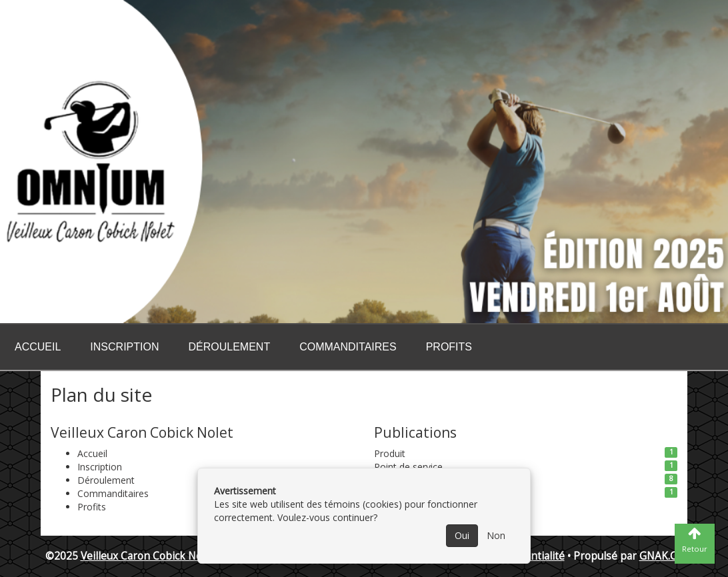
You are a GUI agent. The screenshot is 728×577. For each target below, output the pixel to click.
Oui (462, 535)
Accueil (38, 347)
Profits (449, 347)
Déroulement (229, 347)
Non (496, 535)
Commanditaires (348, 347)
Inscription (124, 347)
